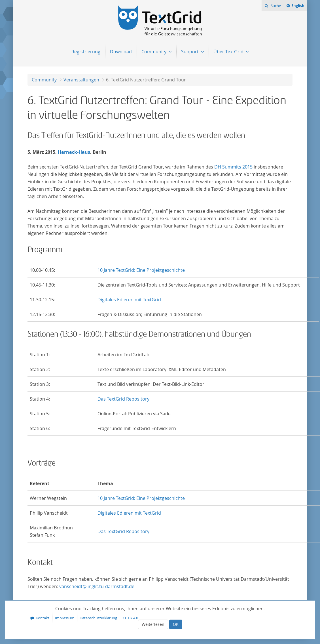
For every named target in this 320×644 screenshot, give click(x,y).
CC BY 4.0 (130, 618)
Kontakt (43, 618)
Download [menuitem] (121, 52)
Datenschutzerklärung (98, 618)
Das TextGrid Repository (123, 399)
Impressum (65, 618)
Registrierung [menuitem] (86, 52)
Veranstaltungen (81, 80)
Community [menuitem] (154, 52)
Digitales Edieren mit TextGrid (129, 300)
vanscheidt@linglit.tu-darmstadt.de (97, 586)
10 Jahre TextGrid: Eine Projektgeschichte (141, 270)
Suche (275, 6)
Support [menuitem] (190, 52)
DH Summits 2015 (233, 167)
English (299, 7)
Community (44, 80)
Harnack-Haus (74, 152)
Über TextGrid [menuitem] (229, 52)
